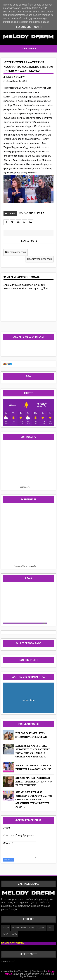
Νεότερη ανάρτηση (16, 252)
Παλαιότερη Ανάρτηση (40, 259)
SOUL (14, 934)
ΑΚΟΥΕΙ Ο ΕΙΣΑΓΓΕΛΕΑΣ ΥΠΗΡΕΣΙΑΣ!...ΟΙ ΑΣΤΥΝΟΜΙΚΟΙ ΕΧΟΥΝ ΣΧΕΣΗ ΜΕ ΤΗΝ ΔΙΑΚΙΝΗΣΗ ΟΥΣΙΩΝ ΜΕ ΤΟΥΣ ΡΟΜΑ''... (34, 800)
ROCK (5, 934)
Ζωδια (44, 623)
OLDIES (41, 928)
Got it (38, 27)
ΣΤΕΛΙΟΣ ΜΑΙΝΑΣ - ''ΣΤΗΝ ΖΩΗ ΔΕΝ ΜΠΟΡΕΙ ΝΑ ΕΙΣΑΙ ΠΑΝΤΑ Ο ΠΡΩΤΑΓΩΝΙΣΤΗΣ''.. (34, 782)
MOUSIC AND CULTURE (31, 213)
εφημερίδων (33, 566)
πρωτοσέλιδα (21, 566)
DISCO (6, 928)
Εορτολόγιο (25, 487)
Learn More (24, 27)
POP (50, 928)
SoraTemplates (22, 971)
